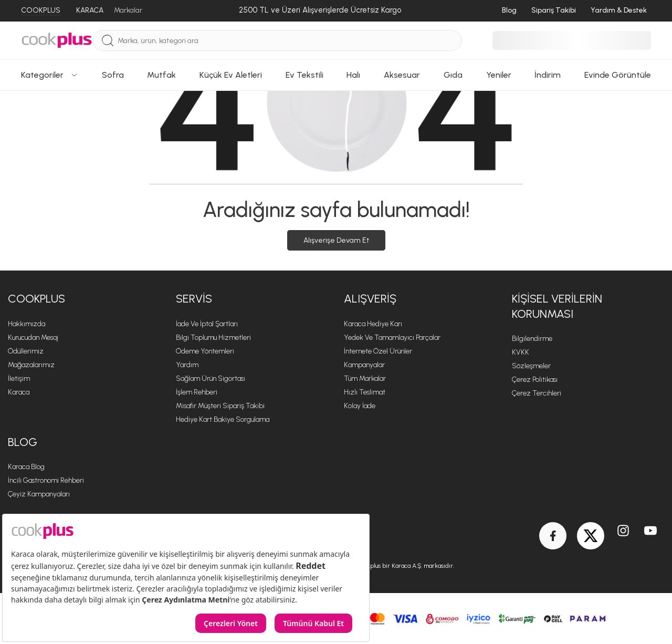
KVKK (521, 352)
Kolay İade (360, 406)
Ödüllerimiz (26, 351)
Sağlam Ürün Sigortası (211, 378)
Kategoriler (50, 75)
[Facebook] (553, 536)
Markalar (128, 10)
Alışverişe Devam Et (336, 240)
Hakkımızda (27, 324)
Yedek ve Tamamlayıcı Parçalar (392, 337)
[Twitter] (591, 536)
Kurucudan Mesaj (33, 337)
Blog (509, 10)
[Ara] (108, 40)
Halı (353, 75)
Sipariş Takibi (554, 10)
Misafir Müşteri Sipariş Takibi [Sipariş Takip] (220, 406)
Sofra (113, 75)
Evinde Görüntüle (618, 75)
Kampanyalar (364, 365)
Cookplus (36, 299)
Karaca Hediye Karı (373, 324)
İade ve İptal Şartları (207, 324)
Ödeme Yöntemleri (205, 351)
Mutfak (161, 75)
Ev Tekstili (304, 75)
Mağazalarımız (31, 365)
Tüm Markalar (365, 378)
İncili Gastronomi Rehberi (46, 480)
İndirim (548, 75)
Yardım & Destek (619, 10)
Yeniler (499, 75)
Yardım (187, 365)
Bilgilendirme (532, 339)
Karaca (19, 392)
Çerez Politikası (535, 380)
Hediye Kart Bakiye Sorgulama (223, 419)
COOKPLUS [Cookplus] (41, 10)
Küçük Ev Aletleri (231, 75)
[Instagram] (623, 536)
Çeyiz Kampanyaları (39, 494)
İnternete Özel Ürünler (378, 351)
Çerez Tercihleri (537, 393)
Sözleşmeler (531, 366)
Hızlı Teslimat (365, 392)
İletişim (19, 378)
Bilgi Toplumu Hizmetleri (213, 337)
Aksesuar (402, 75)
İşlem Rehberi (197, 392)
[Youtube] (650, 536)
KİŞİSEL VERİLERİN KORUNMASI (557, 306)
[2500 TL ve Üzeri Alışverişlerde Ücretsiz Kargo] (320, 11)
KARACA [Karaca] (90, 10)
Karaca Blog (26, 467)
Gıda (453, 75)
